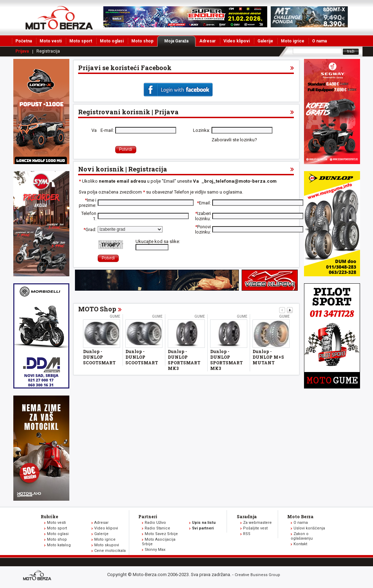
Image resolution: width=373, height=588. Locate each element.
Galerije (265, 41)
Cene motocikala (110, 551)
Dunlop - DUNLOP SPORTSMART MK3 (184, 360)
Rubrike (49, 516)
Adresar (208, 41)
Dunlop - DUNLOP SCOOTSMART (99, 357)
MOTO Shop (97, 309)
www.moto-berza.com (38, 576)
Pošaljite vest (255, 528)
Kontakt (300, 544)
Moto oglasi (112, 41)
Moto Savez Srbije (161, 534)
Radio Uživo (155, 523)
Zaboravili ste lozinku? (234, 140)
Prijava (22, 51)
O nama (319, 41)
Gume (115, 316)
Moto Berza (300, 516)
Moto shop (142, 41)
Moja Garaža (180, 41)
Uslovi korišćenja (309, 528)
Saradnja (247, 516)
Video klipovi (237, 41)
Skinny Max (155, 550)
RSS (247, 534)
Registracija (48, 51)
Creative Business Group (257, 575)
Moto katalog (59, 545)
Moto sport (81, 41)
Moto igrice (293, 41)
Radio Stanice (157, 528)
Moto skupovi (107, 545)
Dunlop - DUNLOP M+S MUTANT (268, 357)
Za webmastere (257, 523)
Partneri (148, 516)
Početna (24, 41)
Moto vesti (51, 41)
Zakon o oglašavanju (302, 536)
